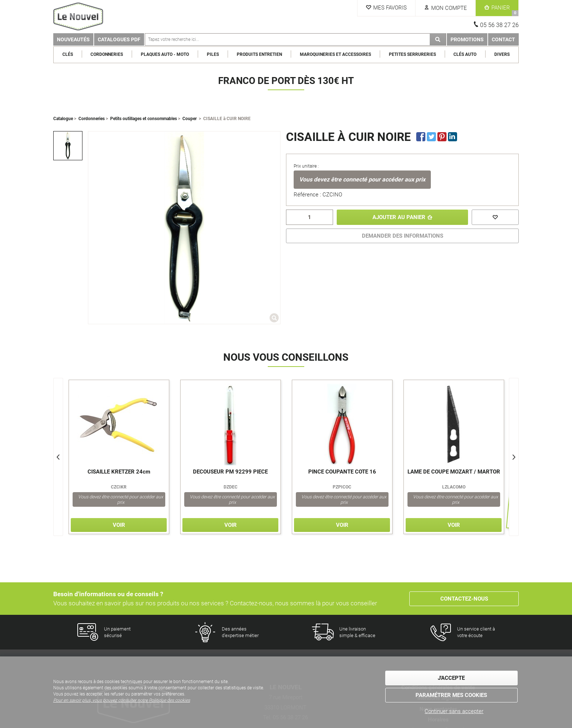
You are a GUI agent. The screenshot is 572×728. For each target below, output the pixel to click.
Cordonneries (107, 54)
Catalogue (63, 119)
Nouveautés (73, 39)
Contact (503, 39)
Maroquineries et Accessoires (335, 54)
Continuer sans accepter (454, 711)
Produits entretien (259, 54)
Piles (213, 54)
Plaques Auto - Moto (165, 54)
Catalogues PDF (119, 39)
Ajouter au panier (399, 217)
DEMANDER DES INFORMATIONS (403, 236)
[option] (68, 146)
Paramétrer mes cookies (451, 695)
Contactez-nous (464, 599)
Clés (68, 54)
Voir (119, 525)
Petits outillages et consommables (144, 119)
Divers (502, 54)
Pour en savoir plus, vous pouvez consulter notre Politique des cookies (122, 700)
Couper (190, 119)
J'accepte (451, 678)
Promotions (467, 39)
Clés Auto (465, 54)
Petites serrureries (412, 54)
